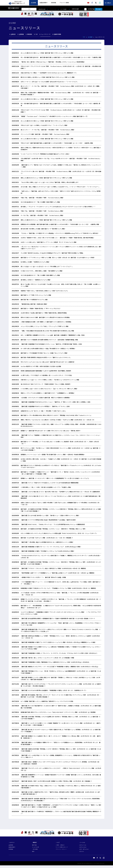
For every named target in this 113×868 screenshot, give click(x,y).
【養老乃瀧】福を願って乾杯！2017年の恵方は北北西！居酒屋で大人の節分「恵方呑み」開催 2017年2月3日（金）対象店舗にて (56, 781)
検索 (98, 9)
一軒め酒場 (35, 849)
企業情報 (21, 34)
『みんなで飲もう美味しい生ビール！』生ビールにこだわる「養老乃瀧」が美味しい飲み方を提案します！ (50, 182)
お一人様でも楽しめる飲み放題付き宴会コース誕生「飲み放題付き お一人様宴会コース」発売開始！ (48, 348)
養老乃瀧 (34, 845)
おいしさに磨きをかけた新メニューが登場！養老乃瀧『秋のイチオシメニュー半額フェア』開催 (47, 121)
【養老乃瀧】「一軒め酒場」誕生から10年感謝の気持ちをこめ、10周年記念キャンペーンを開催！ (47, 542)
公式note (81, 851)
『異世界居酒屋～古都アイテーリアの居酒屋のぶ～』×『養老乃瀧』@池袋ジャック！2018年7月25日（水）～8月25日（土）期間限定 (57, 573)
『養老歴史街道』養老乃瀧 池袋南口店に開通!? (34, 304)
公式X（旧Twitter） (84, 849)
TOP (84, 37)
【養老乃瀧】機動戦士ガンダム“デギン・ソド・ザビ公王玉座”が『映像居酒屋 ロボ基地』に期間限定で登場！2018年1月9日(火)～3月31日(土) (59, 667)
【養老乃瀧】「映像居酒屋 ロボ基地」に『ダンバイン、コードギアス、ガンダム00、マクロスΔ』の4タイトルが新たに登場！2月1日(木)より (59, 653)
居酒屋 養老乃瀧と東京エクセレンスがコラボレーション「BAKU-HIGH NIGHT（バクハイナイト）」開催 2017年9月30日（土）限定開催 (58, 712)
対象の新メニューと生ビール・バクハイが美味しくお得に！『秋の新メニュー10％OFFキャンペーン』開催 (50, 380)
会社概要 (34, 3)
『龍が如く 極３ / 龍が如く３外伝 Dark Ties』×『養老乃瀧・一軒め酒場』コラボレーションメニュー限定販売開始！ (53, 62)
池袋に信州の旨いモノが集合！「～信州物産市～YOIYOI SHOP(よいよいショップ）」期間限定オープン (49, 73)
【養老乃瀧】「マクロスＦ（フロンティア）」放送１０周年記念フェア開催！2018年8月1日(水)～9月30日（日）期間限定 (53, 568)
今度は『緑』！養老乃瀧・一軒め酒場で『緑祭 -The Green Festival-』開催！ (42, 198)
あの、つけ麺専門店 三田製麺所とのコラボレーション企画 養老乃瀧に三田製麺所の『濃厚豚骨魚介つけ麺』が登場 (53, 335)
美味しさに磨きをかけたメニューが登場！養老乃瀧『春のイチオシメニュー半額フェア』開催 (47, 220)
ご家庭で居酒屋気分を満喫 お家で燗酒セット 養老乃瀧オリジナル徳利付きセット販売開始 (46, 322)
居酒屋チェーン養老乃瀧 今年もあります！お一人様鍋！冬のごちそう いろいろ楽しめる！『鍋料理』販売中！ (51, 431)
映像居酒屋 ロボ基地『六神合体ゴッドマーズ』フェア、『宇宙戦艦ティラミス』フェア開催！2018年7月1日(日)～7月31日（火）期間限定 (58, 588)
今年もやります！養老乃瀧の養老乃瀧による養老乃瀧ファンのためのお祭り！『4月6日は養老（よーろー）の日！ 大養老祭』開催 (57, 143)
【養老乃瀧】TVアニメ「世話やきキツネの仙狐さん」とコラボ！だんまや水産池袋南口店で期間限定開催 (50, 483)
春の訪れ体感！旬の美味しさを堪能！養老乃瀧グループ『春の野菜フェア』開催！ (43, 229)
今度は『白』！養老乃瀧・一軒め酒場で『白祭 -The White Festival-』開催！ (42, 211)
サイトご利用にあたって (62, 847)
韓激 (33, 851)
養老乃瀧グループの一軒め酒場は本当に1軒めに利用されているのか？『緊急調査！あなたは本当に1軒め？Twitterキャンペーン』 (56, 415)
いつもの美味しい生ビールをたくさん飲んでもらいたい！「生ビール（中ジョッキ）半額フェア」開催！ (49, 389)
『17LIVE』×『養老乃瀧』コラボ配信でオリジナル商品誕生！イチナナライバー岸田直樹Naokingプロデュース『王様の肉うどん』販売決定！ (60, 233)
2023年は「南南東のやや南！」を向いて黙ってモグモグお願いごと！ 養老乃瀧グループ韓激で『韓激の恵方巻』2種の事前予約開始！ (58, 238)
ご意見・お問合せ (60, 845)
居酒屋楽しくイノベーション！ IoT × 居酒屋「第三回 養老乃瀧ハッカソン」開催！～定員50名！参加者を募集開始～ (53, 454)
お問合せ (109, 3)
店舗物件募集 (57, 34)
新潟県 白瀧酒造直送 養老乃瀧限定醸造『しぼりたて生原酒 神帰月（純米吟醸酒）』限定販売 (46, 371)
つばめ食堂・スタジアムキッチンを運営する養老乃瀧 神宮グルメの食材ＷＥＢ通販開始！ (46, 398)
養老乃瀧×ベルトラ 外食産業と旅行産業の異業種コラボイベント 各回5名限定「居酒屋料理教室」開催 (49, 340)
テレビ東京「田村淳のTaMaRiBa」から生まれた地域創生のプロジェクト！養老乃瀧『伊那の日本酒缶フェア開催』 (52, 253)
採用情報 (54, 3)
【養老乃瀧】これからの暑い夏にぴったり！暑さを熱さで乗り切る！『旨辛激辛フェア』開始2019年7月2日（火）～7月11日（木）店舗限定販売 (60, 492)
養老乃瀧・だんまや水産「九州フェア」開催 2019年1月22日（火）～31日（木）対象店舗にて (47, 538)
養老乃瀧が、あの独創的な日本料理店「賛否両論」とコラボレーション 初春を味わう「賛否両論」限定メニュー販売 (53, 529)
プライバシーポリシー (61, 849)
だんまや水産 (35, 847)
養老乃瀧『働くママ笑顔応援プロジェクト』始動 (34, 300)
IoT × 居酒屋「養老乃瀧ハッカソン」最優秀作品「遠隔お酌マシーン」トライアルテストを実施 (47, 701)
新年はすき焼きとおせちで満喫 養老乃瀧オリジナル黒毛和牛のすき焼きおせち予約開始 (45, 317)
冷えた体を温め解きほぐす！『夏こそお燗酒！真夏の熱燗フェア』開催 (40, 202)
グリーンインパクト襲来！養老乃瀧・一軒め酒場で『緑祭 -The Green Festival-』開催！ (45, 134)
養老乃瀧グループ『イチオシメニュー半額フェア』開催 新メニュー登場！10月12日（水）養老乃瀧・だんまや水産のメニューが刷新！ (58, 257)
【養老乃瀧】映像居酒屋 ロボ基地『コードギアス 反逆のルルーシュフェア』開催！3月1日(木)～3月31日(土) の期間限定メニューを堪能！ (58, 642)
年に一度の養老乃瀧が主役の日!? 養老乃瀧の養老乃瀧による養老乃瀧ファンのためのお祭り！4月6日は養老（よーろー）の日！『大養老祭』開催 (61, 57)
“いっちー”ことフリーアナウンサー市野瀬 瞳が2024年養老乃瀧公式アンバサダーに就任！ (45, 154)
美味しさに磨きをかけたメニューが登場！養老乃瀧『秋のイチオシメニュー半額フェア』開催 (47, 178)
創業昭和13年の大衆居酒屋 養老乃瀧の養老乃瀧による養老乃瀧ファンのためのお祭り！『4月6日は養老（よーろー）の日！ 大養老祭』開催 (60, 224)
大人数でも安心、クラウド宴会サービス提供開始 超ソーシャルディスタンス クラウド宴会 (46, 375)
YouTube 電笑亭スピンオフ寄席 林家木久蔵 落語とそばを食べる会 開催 (41, 366)
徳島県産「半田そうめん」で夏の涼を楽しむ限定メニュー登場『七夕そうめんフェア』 (44, 291)
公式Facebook (83, 847)
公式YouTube (83, 845)
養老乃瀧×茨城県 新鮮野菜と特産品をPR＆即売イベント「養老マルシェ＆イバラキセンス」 (46, 357)
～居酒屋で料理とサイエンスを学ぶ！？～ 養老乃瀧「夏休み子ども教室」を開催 (44, 577)
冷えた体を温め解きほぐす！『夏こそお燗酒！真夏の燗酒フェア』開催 (40, 275)
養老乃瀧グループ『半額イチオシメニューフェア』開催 (36, 295)
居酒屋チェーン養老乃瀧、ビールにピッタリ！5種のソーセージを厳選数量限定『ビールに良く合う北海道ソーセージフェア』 (55, 478)
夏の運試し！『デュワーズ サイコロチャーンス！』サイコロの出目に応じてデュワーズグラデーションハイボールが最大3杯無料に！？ (58, 207)
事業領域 (30, 34)
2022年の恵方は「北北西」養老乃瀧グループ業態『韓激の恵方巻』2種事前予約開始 (44, 313)
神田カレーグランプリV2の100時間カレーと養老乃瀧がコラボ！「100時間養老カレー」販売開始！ (48, 393)
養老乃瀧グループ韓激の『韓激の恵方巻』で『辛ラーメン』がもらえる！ (41, 308)
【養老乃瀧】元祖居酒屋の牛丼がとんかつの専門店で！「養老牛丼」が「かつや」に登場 (45, 406)
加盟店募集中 (43, 3)
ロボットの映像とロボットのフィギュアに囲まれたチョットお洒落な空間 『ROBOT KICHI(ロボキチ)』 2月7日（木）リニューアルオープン (59, 533)
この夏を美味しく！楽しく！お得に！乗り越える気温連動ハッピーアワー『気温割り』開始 (46, 487)
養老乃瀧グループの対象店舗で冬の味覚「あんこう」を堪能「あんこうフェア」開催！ (44, 353)
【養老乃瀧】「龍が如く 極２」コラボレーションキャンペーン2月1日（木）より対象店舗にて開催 (47, 658)
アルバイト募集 (64, 3)
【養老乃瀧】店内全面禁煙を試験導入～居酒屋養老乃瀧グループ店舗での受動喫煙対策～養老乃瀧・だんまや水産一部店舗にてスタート (58, 618)
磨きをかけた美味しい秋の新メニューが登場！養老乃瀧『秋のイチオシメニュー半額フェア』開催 (48, 77)
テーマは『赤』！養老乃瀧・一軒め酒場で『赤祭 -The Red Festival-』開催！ (42, 215)
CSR (36, 34)
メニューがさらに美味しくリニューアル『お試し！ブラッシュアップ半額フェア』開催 (44, 326)
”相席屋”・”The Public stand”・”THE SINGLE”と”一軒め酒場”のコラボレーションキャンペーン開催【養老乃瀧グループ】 (54, 116)
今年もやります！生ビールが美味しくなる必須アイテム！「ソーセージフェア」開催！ (44, 125)
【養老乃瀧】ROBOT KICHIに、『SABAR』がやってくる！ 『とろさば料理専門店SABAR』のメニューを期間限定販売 (53, 524)
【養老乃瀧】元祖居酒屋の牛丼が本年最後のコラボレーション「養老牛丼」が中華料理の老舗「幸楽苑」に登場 (51, 344)
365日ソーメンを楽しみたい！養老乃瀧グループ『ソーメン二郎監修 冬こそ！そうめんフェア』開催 (48, 242)
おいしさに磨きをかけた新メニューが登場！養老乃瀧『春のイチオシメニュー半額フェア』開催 (47, 53)
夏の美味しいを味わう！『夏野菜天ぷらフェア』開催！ (36, 280)
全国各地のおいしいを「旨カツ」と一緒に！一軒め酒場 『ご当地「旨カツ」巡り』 (43, 411)
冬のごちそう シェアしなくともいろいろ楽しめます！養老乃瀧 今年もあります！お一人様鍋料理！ (48, 362)
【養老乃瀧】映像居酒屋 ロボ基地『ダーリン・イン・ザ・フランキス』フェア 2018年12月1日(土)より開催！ (51, 547)
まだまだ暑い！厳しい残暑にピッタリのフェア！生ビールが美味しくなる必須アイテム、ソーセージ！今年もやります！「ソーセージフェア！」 (60, 187)
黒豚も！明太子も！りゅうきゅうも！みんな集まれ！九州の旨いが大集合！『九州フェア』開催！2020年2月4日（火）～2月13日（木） (58, 420)
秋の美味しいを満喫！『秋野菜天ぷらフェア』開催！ (35, 262)
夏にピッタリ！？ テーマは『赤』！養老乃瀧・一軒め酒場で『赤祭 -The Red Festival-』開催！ (48, 130)
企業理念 (13, 34)
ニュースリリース (46, 34)
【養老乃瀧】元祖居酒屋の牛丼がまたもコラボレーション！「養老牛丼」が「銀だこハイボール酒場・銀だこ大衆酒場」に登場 (55, 402)
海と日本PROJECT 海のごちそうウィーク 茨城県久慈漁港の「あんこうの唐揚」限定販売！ (46, 384)
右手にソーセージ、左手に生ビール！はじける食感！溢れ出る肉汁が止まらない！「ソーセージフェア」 (49, 82)
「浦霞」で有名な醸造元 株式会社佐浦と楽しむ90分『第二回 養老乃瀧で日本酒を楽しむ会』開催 (47, 331)
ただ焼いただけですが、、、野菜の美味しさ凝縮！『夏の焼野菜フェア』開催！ (42, 271)
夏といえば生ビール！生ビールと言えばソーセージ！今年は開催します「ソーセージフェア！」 (47, 266)
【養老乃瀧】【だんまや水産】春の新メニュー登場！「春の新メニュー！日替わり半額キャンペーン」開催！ (50, 515)
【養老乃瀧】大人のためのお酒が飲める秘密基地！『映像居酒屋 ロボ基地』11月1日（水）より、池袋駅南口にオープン (54, 690)
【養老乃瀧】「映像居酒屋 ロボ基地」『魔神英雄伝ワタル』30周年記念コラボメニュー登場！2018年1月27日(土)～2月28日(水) (55, 662)
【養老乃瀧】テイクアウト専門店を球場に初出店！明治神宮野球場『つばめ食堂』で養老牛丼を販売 (48, 520)
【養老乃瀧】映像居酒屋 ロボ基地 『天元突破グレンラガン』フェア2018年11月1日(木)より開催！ (48, 551)
